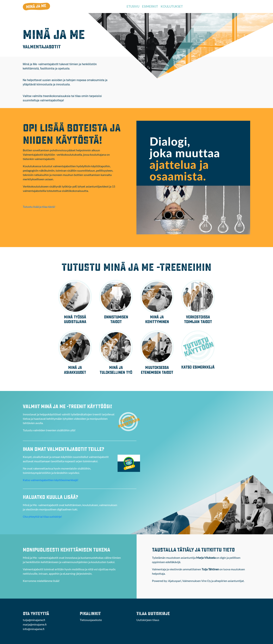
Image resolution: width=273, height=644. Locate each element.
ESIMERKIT (150, 6)
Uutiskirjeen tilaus (148, 620)
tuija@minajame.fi (34, 620)
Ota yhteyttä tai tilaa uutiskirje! (42, 516)
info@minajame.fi (34, 629)
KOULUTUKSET (172, 6)
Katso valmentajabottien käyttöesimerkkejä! (51, 480)
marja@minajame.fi (35, 624)
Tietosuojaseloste (91, 620)
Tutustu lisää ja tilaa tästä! (39, 207)
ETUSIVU (133, 6)
